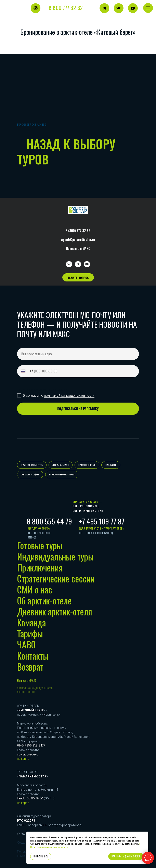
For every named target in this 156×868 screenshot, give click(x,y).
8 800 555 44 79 (49, 521)
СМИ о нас (35, 590)
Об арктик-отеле (44, 601)
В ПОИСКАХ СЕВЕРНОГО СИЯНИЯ (62, 475)
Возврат (30, 667)
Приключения (40, 568)
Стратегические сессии (56, 579)
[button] (78, 277)
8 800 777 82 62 (66, 8)
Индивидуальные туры (55, 557)
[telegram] (78, 264)
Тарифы (30, 634)
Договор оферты (26, 692)
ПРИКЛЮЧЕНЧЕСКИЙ (87, 465)
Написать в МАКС (78, 248)
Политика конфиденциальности (35, 688)
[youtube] (87, 264)
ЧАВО (26, 645)
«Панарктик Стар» (85, 502)
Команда (31, 623)
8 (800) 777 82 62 (78, 231)
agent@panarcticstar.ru (78, 240)
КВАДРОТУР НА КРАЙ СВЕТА (32, 465)
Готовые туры (40, 546)
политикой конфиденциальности (69, 395)
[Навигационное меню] (148, 8)
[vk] (69, 264)
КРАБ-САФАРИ (111, 465)
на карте (23, 759)
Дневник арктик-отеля (55, 612)
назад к (48, 144)
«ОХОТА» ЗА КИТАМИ (61, 465)
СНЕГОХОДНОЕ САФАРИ (30, 475)
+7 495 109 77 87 (102, 521)
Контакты (33, 656)
